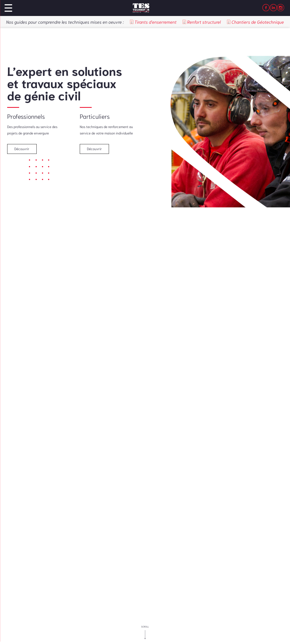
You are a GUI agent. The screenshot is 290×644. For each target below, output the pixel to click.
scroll (145, 627)
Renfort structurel (202, 22)
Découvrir (22, 149)
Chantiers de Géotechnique (255, 22)
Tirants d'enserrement (153, 22)
